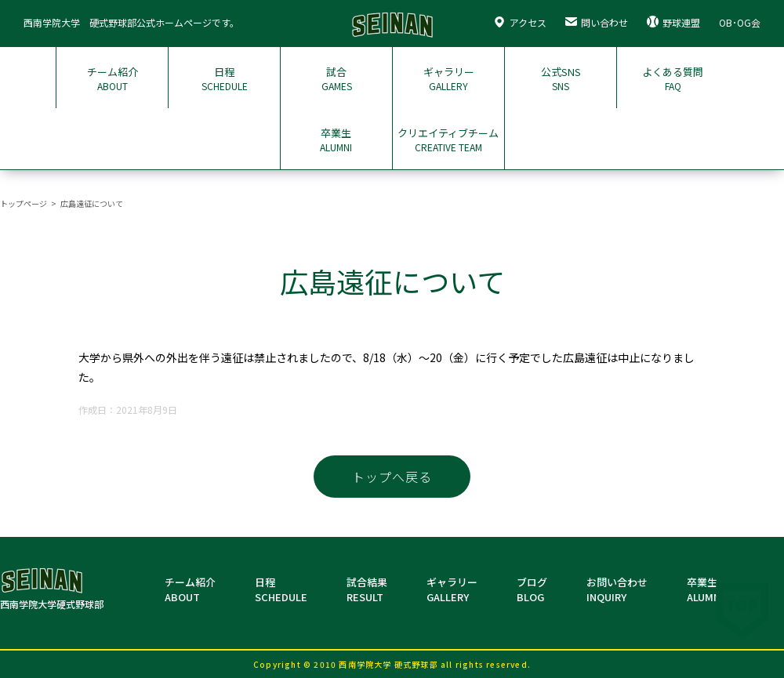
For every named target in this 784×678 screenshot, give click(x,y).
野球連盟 (673, 22)
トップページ (24, 203)
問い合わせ (597, 22)
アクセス (520, 22)
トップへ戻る (392, 477)
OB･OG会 (740, 22)
